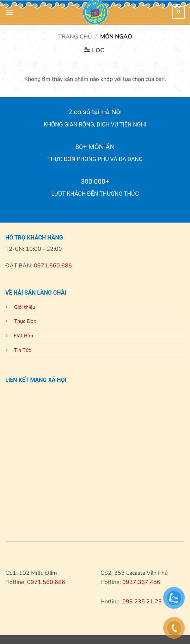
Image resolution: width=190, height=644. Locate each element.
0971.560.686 (52, 266)
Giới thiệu (25, 307)
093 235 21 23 (142, 602)
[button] (10, 12)
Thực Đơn (25, 321)
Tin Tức (23, 350)
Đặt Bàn (24, 336)
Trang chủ (75, 37)
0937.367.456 (141, 582)
